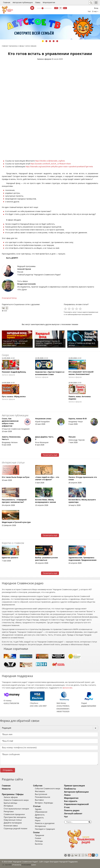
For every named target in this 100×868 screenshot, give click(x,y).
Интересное (40, 826)
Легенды (39, 841)
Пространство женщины (15, 817)
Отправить (8, 770)
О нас (67, 807)
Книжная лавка (11, 826)
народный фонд (10, 298)
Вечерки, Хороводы (44, 803)
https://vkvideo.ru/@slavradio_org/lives (50, 161)
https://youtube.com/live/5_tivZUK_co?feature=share (51, 164)
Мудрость (39, 818)
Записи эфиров (44, 59)
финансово (68, 688)
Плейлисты (70, 789)
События (38, 786)
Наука (38, 820)
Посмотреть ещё (50, 455)
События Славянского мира (47, 789)
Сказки (38, 838)
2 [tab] (46, 41)
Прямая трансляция (74, 786)
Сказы (36, 832)
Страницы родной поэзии (15, 829)
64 (61, 8)
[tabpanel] (50, 27)
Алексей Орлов (24, 269)
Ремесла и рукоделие (45, 823)
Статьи (37, 806)
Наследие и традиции (45, 829)
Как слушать (71, 801)
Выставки (39, 800)
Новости (6, 789)
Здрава (38, 809)
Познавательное (43, 797)
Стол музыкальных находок (16, 809)
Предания (39, 835)
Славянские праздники (14, 814)
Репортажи (9, 812)
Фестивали (40, 791)
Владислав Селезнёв (26, 284)
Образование (41, 812)
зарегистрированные (90, 312)
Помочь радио (72, 810)
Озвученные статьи (13, 820)
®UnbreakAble (26, 865)
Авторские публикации (23, 2)
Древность (40, 815)
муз (65, 8)
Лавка (38, 2)
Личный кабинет (73, 814)
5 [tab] (57, 41)
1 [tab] (43, 41)
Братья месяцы (10, 803)
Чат (89, 11)
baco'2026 (7, 865)
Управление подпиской (76, 804)
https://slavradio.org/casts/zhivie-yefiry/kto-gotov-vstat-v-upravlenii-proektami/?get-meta (59, 167)
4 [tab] (54, 41)
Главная (7, 2)
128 (56, 8)
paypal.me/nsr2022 (89, 706)
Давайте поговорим (13, 823)
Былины (39, 844)
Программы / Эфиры (13, 794)
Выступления (41, 794)
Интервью (8, 806)
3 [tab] (50, 41)
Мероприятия (49, 2)
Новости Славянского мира (16, 800)
